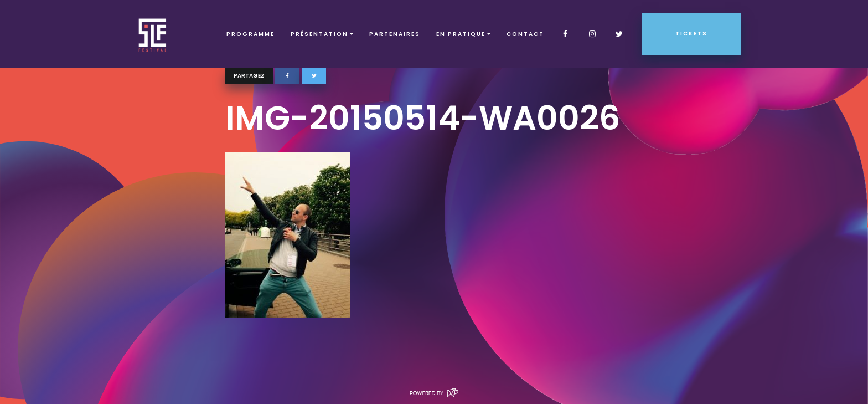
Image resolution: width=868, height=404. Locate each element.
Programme (250, 34)
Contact (525, 34)
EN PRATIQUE (461, 34)
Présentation (319, 34)
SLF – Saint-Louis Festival (153, 34)
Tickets (691, 34)
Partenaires (395, 34)
